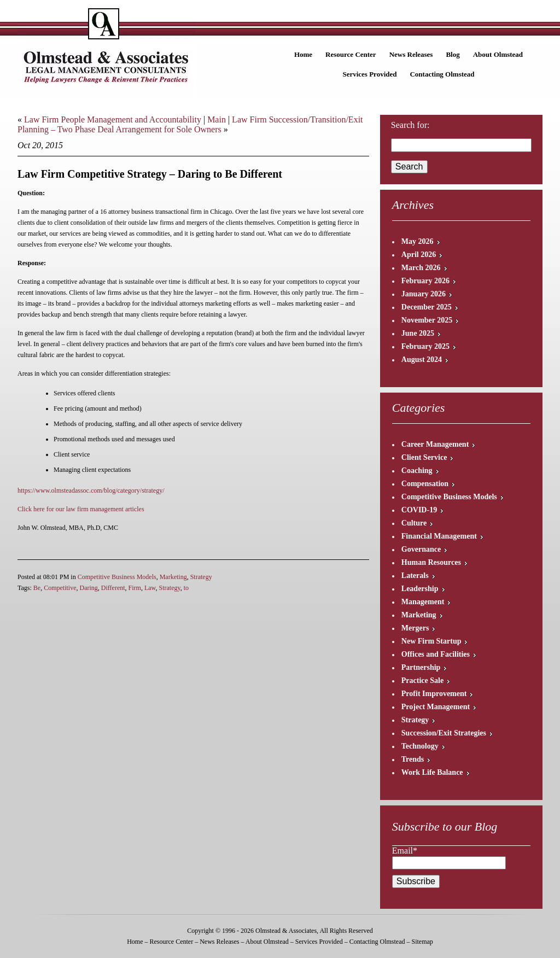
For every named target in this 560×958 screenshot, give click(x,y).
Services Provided (369, 74)
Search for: (410, 125)
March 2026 (421, 268)
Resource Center (351, 54)
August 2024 (422, 360)
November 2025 (427, 320)
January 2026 (424, 294)
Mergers (415, 628)
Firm (135, 588)
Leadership (420, 589)
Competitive (60, 588)
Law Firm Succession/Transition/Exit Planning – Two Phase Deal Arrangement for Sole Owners (190, 124)
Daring (89, 588)
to (186, 588)
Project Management (436, 707)
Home (303, 54)
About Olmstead (498, 54)
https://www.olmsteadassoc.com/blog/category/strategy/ (91, 490)
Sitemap (422, 942)
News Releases (411, 54)
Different (113, 588)
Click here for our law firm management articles (81, 509)
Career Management (435, 444)
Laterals (415, 576)
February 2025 (425, 346)
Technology (420, 746)
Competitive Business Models (117, 577)
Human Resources (431, 562)
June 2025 (418, 333)
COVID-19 (419, 510)
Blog (453, 54)
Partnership (421, 667)
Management (423, 602)
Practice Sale (422, 680)
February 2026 (425, 281)
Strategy (201, 577)
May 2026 (418, 241)
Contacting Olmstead (442, 74)
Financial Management (439, 536)
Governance (421, 549)
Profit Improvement (434, 694)
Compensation (425, 484)
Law (150, 588)
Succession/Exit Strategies (444, 733)
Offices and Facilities (436, 654)
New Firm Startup (431, 641)
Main (217, 119)
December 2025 (427, 307)
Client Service (424, 457)
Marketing (173, 577)
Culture (414, 523)
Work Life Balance (432, 772)
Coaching (417, 471)
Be (37, 588)
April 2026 (419, 255)
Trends (413, 759)
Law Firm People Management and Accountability (113, 119)
